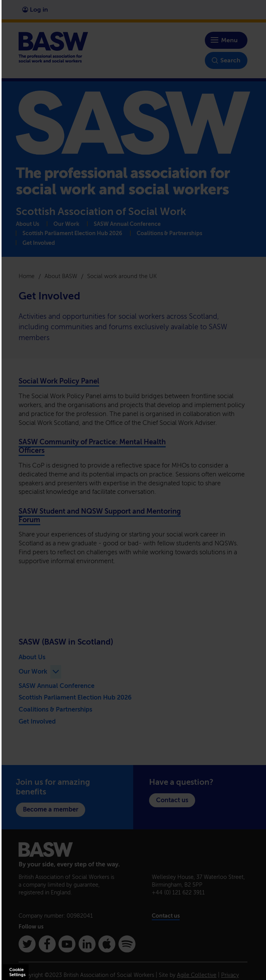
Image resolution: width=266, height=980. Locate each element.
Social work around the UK (122, 276)
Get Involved (39, 243)
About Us (27, 224)
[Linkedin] (87, 944)
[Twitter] (27, 944)
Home (27, 276)
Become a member (51, 809)
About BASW (61, 276)
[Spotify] (127, 944)
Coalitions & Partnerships (169, 233)
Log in (35, 9)
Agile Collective (197, 975)
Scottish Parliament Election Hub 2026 (72, 233)
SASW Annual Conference (127, 224)
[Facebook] (47, 944)
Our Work (66, 224)
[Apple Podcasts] (107, 944)
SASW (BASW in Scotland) (66, 642)
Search (226, 60)
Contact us (172, 800)
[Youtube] (67, 944)
